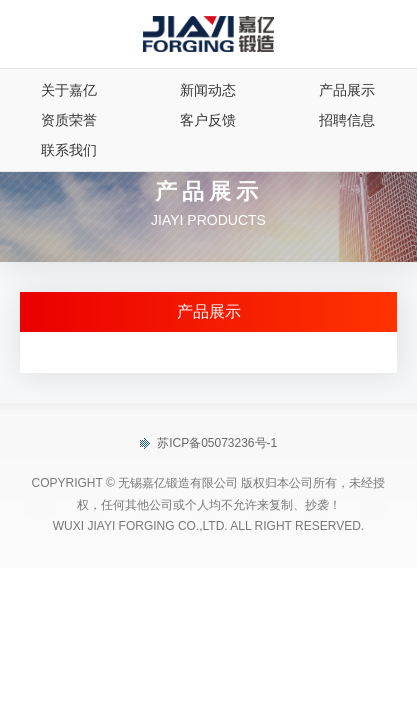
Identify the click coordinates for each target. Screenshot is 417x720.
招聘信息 (347, 120)
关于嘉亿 (69, 90)
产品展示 (347, 90)
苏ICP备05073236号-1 (208, 443)
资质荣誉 (69, 120)
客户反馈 (208, 120)
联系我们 (69, 150)
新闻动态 (208, 90)
